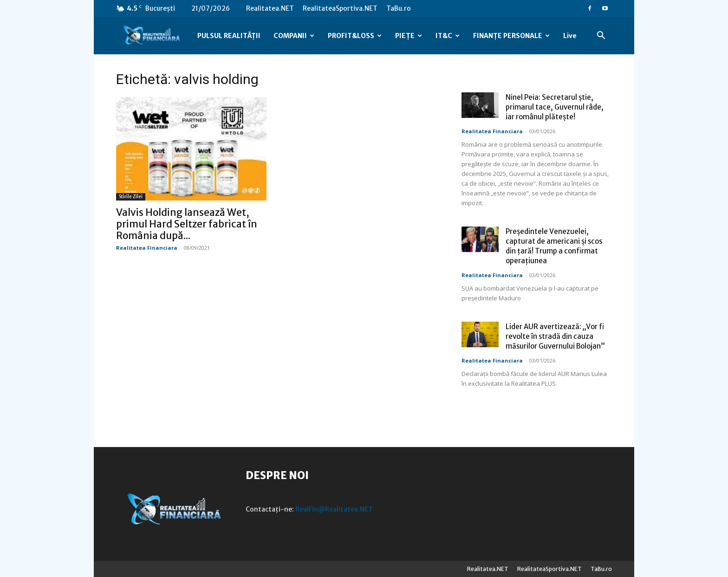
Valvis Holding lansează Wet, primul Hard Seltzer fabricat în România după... (187, 224)
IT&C (448, 36)
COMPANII (294, 36)
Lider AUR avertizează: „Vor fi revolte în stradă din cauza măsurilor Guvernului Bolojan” (555, 336)
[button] (601, 36)
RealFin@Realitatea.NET (334, 509)
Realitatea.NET (270, 8)
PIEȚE (409, 36)
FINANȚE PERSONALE (511, 36)
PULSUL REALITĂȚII (229, 36)
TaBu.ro (399, 8)
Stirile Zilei (131, 197)
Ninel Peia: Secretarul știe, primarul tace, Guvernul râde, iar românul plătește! (555, 107)
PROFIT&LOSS (355, 36)
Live (570, 36)
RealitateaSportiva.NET (340, 8)
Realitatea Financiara (147, 248)
